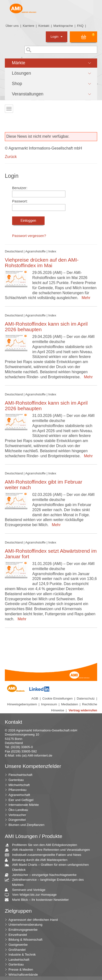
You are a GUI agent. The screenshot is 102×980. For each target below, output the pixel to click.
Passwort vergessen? (29, 236)
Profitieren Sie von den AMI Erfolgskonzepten (43, 845)
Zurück (11, 157)
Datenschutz (86, 698)
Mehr (85, 298)
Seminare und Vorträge (27, 890)
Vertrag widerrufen (83, 710)
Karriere (28, 26)
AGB (35, 698)
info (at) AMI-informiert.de (34, 755)
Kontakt (44, 26)
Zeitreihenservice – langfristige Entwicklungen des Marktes (46, 882)
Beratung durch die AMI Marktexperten (38, 860)
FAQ (80, 26)
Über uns (12, 26)
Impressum (49, 704)
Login (57, 37)
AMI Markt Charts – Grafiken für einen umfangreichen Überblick (49, 867)
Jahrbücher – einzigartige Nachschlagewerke (43, 875)
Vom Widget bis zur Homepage (33, 895)
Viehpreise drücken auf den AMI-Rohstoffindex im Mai (42, 263)
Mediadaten (70, 704)
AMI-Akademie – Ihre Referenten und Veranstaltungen (49, 850)
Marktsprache (63, 26)
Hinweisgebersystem (22, 704)
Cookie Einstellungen (58, 698)
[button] (51, 63)
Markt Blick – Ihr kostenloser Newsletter (39, 900)
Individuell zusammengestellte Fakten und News (45, 855)
